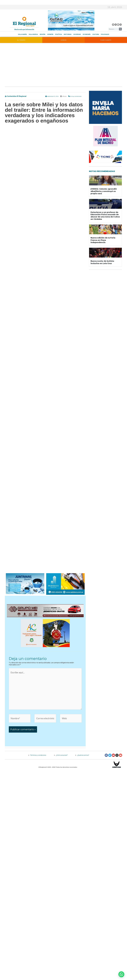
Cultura (96, 34)
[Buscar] (120, 29)
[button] (121, 974)
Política (59, 34)
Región (42, 34)
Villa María (22, 34)
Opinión (50, 34)
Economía (87, 34)
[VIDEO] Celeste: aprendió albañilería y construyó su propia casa (104, 191)
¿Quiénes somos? (82, 755)
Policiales (105, 34)
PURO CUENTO (106, 40)
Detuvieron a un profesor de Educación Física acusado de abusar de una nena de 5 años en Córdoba (105, 216)
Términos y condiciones (38, 755)
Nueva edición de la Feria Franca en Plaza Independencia (103, 240)
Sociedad (77, 34)
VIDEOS (63, 40)
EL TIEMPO (21, 40)
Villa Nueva (33, 34)
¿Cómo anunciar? (62, 755)
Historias (68, 34)
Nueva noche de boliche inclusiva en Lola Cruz (102, 262)
